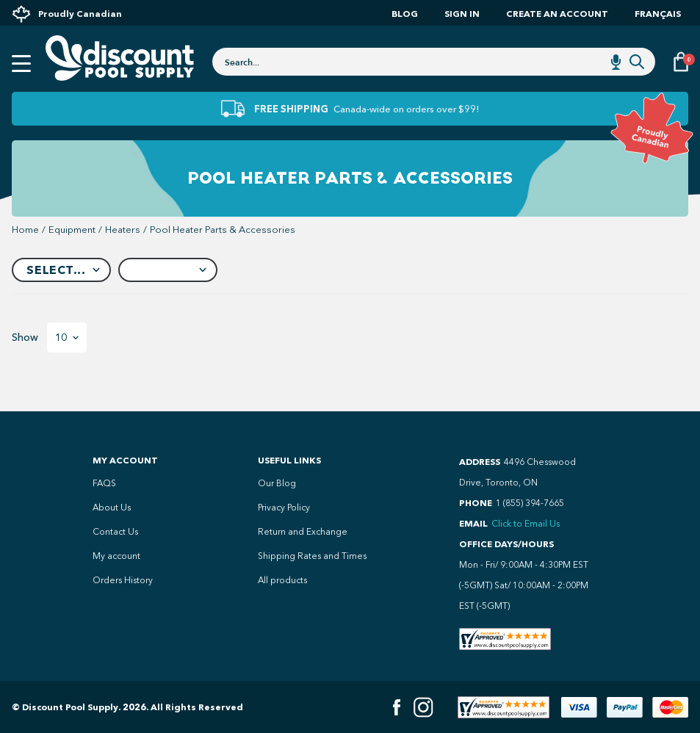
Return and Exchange (303, 532)
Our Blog (277, 483)
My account (116, 556)
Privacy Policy (284, 508)
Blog (405, 14)
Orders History (123, 580)
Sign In (462, 14)
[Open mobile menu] (21, 64)
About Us (112, 508)
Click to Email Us (526, 524)
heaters (123, 230)
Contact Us (115, 532)
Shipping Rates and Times (312, 556)
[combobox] (434, 62)
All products (282, 580)
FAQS (104, 483)
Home (25, 230)
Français (658, 14)
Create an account (557, 14)
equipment (72, 230)
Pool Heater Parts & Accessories (223, 230)
